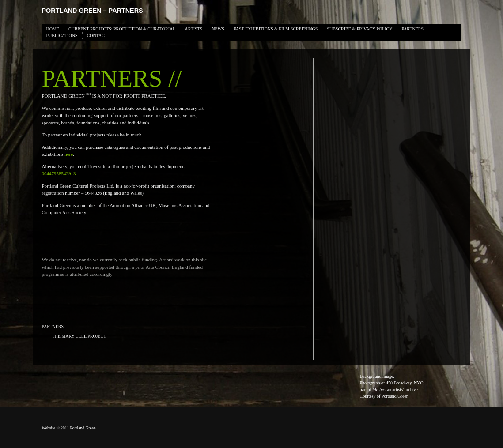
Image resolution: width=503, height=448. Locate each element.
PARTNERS (413, 29)
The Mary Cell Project (79, 336)
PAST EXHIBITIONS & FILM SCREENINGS (276, 29)
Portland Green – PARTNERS (93, 11)
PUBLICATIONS (62, 36)
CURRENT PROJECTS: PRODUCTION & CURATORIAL (122, 29)
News (218, 29)
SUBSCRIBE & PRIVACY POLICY (359, 29)
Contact (97, 36)
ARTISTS (193, 29)
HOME (53, 29)
